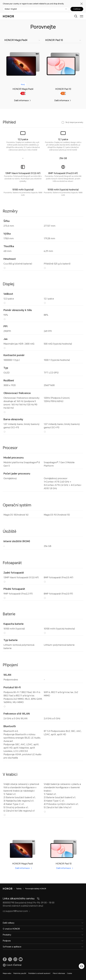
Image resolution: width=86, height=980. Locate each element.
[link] (23, 64)
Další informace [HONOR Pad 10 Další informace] (64, 868)
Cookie (69, 973)
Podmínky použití (20, 973)
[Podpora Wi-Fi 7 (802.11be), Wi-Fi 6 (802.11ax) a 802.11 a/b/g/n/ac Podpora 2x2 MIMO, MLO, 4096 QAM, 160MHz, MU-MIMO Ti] (5, 706)
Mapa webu (7, 973)
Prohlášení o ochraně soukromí (40, 973)
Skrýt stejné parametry (74, 122)
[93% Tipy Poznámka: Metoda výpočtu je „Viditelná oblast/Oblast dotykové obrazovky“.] (5, 319)
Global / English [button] (11, 9)
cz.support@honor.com (16, 911)
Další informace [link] (21, 100)
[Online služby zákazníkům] (82, 966)
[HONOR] (9, 889)
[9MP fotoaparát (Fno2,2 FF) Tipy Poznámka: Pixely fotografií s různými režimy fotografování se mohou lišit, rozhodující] (5, 598)
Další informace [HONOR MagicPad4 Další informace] (22, 868)
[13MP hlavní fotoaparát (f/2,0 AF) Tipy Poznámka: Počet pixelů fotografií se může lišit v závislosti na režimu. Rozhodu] (5, 582)
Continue (77, 9)
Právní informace (59, 973)
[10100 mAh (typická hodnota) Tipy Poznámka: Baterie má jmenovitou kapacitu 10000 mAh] (45, 633)
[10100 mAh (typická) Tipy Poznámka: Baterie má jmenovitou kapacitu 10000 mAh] (5, 633)
